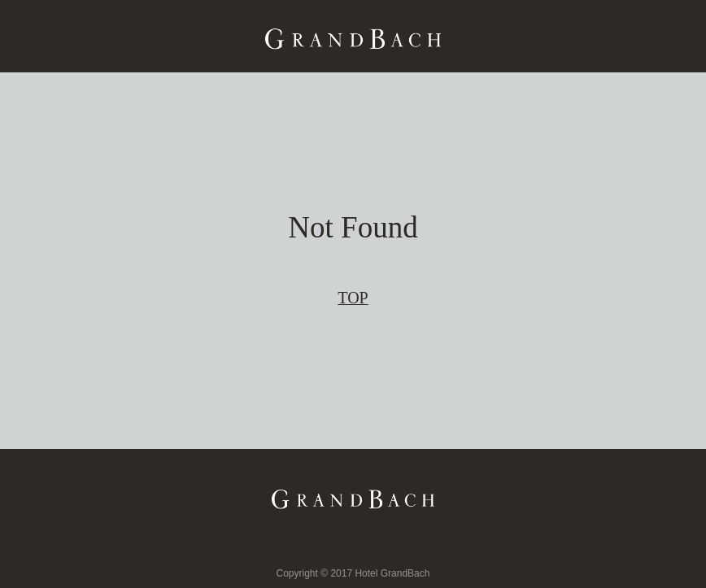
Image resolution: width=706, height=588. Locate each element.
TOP (353, 298)
